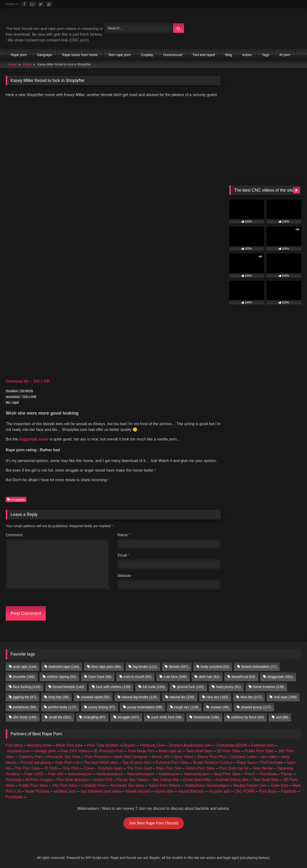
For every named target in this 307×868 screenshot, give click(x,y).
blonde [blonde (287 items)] (179, 667)
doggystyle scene (34, 439)
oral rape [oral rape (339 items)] (285, 697)
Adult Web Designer (130, 757)
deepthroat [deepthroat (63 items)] (243, 677)
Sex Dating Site (166, 780)
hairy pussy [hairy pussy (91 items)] (228, 687)
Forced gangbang (36, 762)
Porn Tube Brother (103, 745)
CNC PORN (245, 791)
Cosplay (147, 55)
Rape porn (19, 55)
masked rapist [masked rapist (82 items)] (95, 697)
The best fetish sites (101, 762)
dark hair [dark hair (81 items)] (209, 677)
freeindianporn (80, 774)
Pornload (13, 780)
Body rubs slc (170, 751)
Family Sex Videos (132, 780)
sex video (269, 757)
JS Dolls (51, 768)
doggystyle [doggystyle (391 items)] (280, 677)
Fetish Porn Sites (200, 768)
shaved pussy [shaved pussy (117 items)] (256, 707)
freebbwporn (169, 774)
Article (27, 64)
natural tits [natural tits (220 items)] (182, 697)
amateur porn (65, 791)
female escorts (138, 791)
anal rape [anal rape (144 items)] (25, 667)
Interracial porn (197, 774)
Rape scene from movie (80, 55)
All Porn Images (39, 780)
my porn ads (219, 791)
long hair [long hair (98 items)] (59, 697)
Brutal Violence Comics (213, 762)
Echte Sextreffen (197, 780)
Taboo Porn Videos (164, 785)
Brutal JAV (161, 757)
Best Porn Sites (227, 774)
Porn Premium (97, 757)
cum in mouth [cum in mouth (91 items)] (138, 677)
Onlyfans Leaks (243, 757)
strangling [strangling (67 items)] (94, 717)
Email (124, 555)
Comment (14, 535)
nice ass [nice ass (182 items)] (217, 697)
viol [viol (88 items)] (282, 717)
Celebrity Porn (31, 757)
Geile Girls (280, 785)
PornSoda (268, 774)
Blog (229, 55)
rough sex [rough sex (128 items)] (186, 707)
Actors (247, 55)
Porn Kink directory (73, 780)
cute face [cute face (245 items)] (175, 677)
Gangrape (44, 55)
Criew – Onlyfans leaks (103, 768)
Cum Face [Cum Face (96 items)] (100, 677)
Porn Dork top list (234, 768)
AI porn (285, 55)
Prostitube (14, 797)
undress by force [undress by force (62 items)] (248, 717)
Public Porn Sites (259, 751)
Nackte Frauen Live (250, 785)
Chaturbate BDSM (231, 745)
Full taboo (14, 745)
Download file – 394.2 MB (28, 381)
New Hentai (263, 768)
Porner (287, 774)
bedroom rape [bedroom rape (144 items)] (64, 667)
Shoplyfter (16, 499)
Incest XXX (103, 780)
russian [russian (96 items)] (220, 707)
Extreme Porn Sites (172, 762)
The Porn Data (27, 768)
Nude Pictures (37, 791)
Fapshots (289, 791)
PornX (250, 774)
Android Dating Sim (232, 780)
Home (13, 64)
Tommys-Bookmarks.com (190, 745)
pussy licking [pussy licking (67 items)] (102, 707)
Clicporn (129, 745)
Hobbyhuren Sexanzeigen (207, 785)
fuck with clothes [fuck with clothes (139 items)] (113, 687)
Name (124, 535)
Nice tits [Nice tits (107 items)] (251, 697)
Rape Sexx (246, 762)
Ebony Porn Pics (212, 757)
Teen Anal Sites (199, 751)
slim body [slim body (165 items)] (25, 717)
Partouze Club (152, 745)
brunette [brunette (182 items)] (24, 677)
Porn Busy (268, 791)
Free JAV (56, 774)
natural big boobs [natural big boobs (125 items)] (140, 697)
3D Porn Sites (229, 751)
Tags (266, 55)
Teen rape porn (119, 55)
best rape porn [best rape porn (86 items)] (106, 667)
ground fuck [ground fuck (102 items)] (191, 687)
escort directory (192, 791)
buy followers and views (101, 791)
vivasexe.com (18, 751)
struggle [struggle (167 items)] (128, 717)
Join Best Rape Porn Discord (153, 823)
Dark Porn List (67, 762)
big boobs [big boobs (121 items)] (145, 667)
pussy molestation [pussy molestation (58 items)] (145, 707)
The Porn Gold (139, 768)
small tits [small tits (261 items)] (60, 717)
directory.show (39, 745)
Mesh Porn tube (69, 745)
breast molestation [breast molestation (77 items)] (259, 667)
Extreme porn (263, 745)
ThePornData (271, 762)
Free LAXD (34, 774)
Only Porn (71, 768)
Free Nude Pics (141, 751)
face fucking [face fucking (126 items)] (27, 687)
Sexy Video (184, 757)
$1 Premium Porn (109, 751)
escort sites (164, 791)
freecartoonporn (141, 774)
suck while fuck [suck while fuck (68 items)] (166, 717)
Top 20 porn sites (137, 762)
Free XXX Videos (75, 751)
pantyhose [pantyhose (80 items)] (24, 707)
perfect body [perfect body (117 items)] (62, 707)
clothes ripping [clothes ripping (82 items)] (62, 677)
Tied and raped (204, 55)
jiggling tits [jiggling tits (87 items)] (25, 697)
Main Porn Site (169, 768)
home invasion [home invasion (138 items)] (268, 687)
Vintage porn (45, 751)
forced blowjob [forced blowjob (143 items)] (68, 687)
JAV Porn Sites (65, 785)
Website (124, 576)
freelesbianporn (110, 774)
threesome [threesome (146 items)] (207, 717)
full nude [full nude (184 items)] (154, 687)
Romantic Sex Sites (64, 757)
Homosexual (173, 55)
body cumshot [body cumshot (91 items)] (215, 667)
